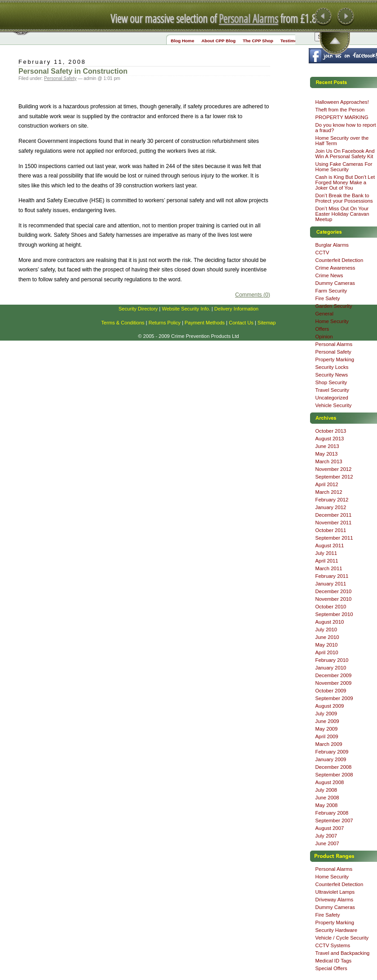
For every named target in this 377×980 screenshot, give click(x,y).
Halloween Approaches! (342, 102)
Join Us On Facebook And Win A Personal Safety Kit (345, 154)
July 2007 (326, 836)
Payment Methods (205, 323)
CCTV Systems (333, 945)
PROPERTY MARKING (342, 117)
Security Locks (332, 367)
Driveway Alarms (335, 900)
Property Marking (335, 359)
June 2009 (327, 721)
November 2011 (334, 523)
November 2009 (334, 683)
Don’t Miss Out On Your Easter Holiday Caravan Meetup (342, 214)
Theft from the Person (340, 110)
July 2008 (326, 790)
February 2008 (332, 813)
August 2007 (330, 828)
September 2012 (334, 477)
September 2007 (334, 820)
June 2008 (327, 798)
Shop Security (331, 382)
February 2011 (332, 576)
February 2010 (332, 660)
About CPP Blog (218, 41)
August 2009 (330, 706)
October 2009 (331, 691)
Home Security (332, 321)
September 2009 (334, 698)
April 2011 (327, 561)
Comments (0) (253, 295)
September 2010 (334, 614)
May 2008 (327, 805)
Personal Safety (60, 78)
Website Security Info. (186, 309)
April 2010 (327, 652)
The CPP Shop (258, 41)
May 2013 (327, 454)
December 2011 (334, 515)
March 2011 (329, 568)
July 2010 (326, 630)
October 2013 (331, 431)
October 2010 (331, 607)
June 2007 (327, 843)
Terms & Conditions (123, 323)
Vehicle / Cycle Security (342, 938)
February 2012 (332, 500)
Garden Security (334, 306)
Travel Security (332, 390)
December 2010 (334, 591)
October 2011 (331, 530)
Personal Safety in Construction (73, 71)
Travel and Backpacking (343, 953)
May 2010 (327, 645)
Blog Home (182, 41)
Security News (332, 375)
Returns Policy (164, 323)
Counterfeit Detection (339, 260)
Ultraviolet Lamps (335, 892)
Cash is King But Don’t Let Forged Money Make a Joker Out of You (345, 182)
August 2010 (330, 622)
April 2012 (327, 484)
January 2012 (331, 507)
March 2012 (329, 492)
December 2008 (334, 767)
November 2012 (334, 469)
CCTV (322, 253)
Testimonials (294, 41)
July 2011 (326, 553)
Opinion (324, 337)
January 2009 (331, 759)
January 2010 (331, 668)
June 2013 (327, 446)
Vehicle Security (334, 405)
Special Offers (331, 968)
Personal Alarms (248, 18)
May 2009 (327, 729)
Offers (322, 329)
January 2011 (331, 584)
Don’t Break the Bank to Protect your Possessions (344, 198)
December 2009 (334, 675)
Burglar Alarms (332, 245)
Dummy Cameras (335, 283)
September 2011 (334, 538)
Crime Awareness (335, 268)
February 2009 (332, 752)
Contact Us (241, 323)
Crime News (329, 275)
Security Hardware (336, 930)
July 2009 (326, 714)
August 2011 (330, 545)
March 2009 (329, 744)
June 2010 (327, 637)
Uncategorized (332, 398)
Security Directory (138, 309)
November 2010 (334, 599)
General (324, 314)
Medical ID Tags (334, 961)
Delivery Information (237, 309)
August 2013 (330, 439)
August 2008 (330, 782)
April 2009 (327, 736)
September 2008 (334, 775)
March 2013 (329, 461)
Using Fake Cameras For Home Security (344, 167)
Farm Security (331, 291)
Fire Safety (328, 298)
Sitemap (267, 323)
